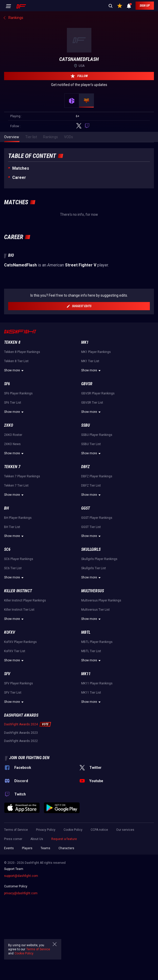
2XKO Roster (13, 435)
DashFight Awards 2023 (21, 733)
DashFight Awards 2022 (21, 741)
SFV (7, 674)
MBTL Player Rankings (97, 642)
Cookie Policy (73, 830)
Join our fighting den (29, 758)
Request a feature (64, 839)
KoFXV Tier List (15, 651)
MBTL (86, 632)
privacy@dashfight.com (21, 893)
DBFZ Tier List (91, 486)
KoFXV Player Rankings (20, 642)
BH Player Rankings (18, 518)
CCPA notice (99, 830)
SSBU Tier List (91, 444)
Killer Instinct (18, 591)
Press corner (13, 839)
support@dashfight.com (21, 876)
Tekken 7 (12, 467)
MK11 (86, 674)
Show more (15, 371)
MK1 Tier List (90, 361)
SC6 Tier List (13, 568)
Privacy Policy (46, 830)
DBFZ (85, 467)
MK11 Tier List (91, 693)
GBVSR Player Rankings (98, 393)
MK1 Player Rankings (96, 352)
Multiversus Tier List (95, 610)
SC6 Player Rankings (19, 559)
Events (9, 848)
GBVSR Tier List (92, 403)
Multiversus (93, 591)
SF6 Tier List (13, 403)
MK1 (85, 342)
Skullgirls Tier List (94, 568)
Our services (125, 830)
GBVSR (87, 384)
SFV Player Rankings (19, 683)
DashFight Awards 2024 (21, 724)
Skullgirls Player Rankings (99, 559)
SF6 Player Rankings (18, 393)
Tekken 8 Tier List (16, 361)
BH (7, 508)
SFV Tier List (13, 693)
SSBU (86, 425)
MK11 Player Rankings (97, 683)
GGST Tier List (91, 527)
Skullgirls (91, 549)
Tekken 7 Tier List (16, 486)
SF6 (7, 384)
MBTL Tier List (91, 651)
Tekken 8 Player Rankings (22, 352)
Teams (45, 848)
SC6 (7, 549)
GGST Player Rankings (97, 518)
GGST (86, 508)
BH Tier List (12, 527)
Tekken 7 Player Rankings (22, 476)
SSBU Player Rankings (97, 435)
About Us (37, 839)
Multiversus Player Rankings (101, 600)
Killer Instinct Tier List (19, 610)
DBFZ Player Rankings (97, 476)
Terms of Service (16, 830)
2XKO (9, 425)
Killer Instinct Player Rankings (25, 600)
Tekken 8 (12, 342)
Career (19, 177)
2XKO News (12, 444)
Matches (21, 168)
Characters (66, 848)
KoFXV (10, 632)
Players (27, 848)
